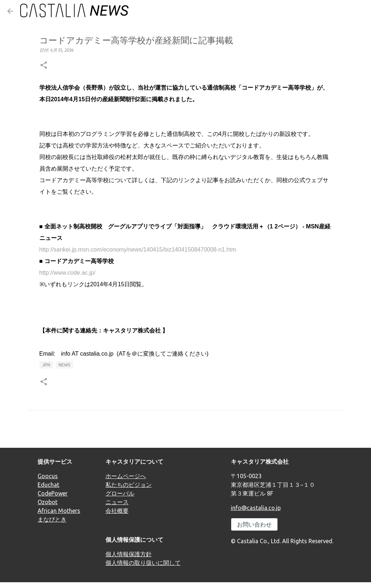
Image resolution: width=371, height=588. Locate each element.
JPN (46, 365)
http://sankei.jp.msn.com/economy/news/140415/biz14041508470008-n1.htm (138, 250)
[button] (44, 66)
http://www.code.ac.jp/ (68, 273)
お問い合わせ (254, 524)
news (64, 365)
